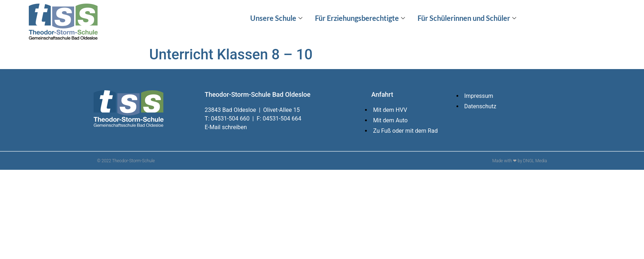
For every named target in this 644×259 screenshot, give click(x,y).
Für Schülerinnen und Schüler (468, 18)
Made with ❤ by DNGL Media (519, 161)
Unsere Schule (277, 18)
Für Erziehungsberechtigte (361, 18)
